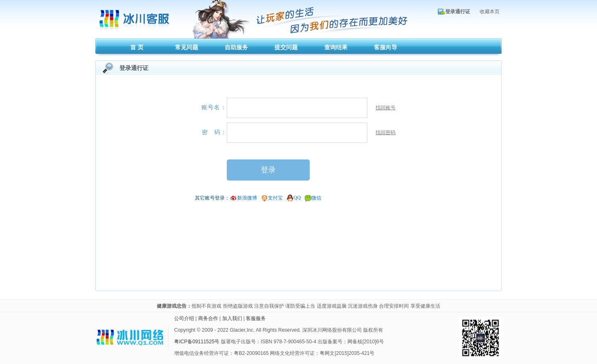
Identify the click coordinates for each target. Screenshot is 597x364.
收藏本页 (490, 12)
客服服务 (256, 318)
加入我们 (232, 318)
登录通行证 (458, 12)
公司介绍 (184, 318)
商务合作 (208, 318)
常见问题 (187, 47)
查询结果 (336, 47)
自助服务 (236, 47)
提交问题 (286, 47)
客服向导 (386, 47)
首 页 (137, 47)
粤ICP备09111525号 (197, 342)
